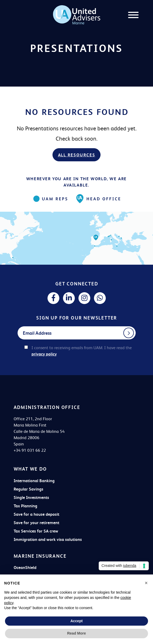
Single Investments (31, 497)
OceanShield (25, 568)
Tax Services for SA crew (36, 531)
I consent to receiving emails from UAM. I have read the (82, 351)
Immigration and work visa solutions (48, 539)
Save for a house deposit (36, 514)
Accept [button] (76, 621)
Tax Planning (25, 506)
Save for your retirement (36, 523)
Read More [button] (77, 633)
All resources (77, 155)
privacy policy (44, 354)
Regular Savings (28, 489)
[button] (146, 583)
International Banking (34, 481)
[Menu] (133, 16)
